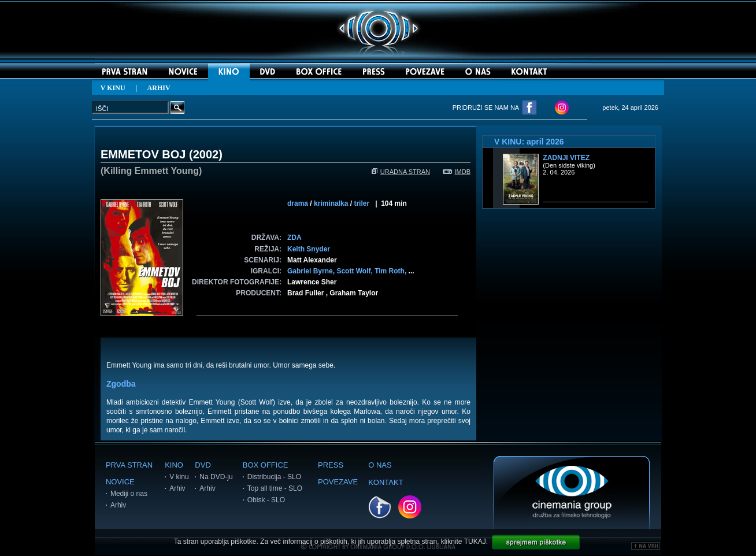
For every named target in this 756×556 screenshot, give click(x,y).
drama (298, 203)
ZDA (294, 238)
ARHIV (159, 88)
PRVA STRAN (129, 465)
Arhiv (118, 505)
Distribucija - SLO (274, 477)
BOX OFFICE (266, 465)
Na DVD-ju (216, 477)
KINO (174, 465)
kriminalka (331, 203)
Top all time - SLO (275, 488)
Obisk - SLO (266, 500)
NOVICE (120, 482)
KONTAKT (386, 482)
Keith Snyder (309, 249)
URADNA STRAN (401, 172)
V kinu (179, 477)
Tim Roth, (391, 271)
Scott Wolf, (355, 271)
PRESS (331, 465)
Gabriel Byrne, (312, 271)
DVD (203, 465)
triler (362, 203)
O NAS (380, 465)
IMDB (457, 172)
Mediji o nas (129, 494)
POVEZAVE (338, 482)
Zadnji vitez (566, 158)
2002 (206, 154)
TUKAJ (475, 542)
